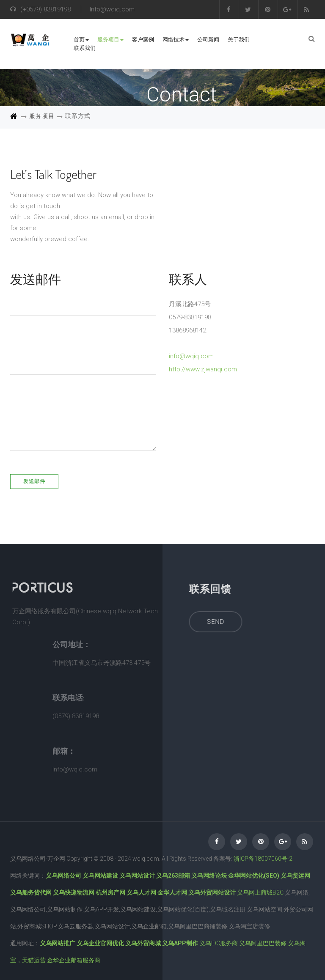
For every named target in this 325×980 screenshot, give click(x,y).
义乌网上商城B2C (260, 892)
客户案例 (143, 40)
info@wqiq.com (191, 356)
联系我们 (85, 48)
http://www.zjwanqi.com (203, 369)
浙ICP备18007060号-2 (263, 859)
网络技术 (176, 40)
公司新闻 (208, 40)
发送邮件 (34, 481)
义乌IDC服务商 (219, 943)
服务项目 (110, 40)
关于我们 (239, 40)
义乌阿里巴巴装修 (263, 943)
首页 (81, 40)
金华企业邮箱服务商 (74, 960)
